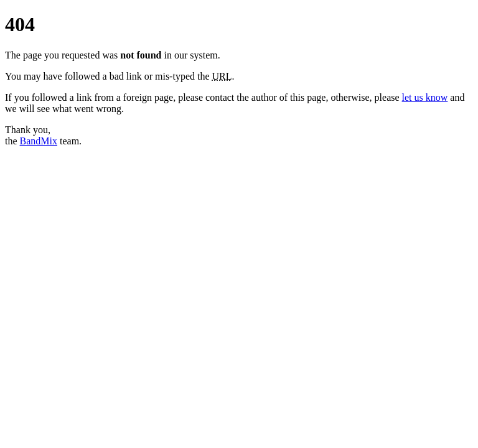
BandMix (39, 141)
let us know (425, 97)
